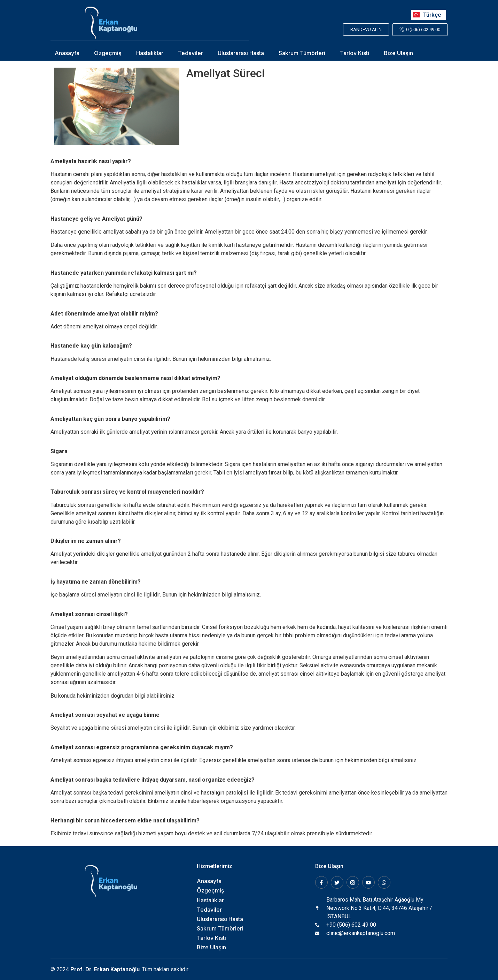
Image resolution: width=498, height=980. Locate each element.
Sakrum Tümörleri (302, 53)
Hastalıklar (150, 53)
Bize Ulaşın (398, 53)
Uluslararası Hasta (241, 53)
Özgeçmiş (108, 53)
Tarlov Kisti (355, 53)
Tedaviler (190, 53)
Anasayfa (67, 53)
